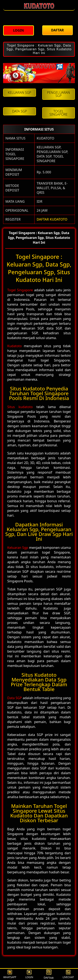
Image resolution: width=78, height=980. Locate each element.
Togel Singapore (20, 290)
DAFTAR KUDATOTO (52, 219)
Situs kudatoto (20, 407)
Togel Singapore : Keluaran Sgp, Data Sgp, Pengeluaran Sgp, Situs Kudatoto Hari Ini (39, 49)
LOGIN (29, 974)
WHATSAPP (10, 974)
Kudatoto (15, 346)
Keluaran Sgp (18, 548)
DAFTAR (49, 974)
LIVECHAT (68, 974)
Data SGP (15, 698)
